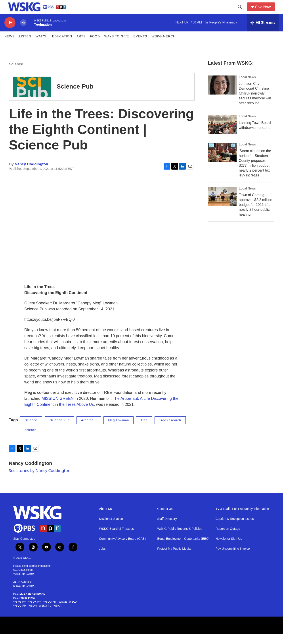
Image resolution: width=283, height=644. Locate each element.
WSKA (57, 615)
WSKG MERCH (164, 46)
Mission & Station (111, 528)
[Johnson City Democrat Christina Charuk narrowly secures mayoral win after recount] (222, 95)
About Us (105, 518)
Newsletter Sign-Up (229, 548)
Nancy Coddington (31, 174)
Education (62, 46)
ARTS (81, 46)
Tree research (170, 430)
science (31, 440)
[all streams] (263, 32)
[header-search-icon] (241, 12)
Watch (42, 46)
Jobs (102, 558)
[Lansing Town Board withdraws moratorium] (222, 134)
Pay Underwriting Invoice (233, 558)
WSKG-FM (20, 611)
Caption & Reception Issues (235, 528)
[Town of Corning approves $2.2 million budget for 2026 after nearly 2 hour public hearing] (222, 206)
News (10, 46)
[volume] (23, 32)
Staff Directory (167, 528)
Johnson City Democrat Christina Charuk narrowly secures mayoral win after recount (255, 103)
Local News (247, 87)
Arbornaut (89, 430)
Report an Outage (228, 538)
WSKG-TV (45, 615)
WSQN (33, 615)
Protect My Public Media (174, 558)
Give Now (265, 12)
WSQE (63, 611)
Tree (144, 430)
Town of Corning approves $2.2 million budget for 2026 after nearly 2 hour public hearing (255, 214)
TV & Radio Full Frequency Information (242, 518)
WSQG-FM (50, 611)
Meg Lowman (119, 430)
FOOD (95, 46)
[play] (10, 32)
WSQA (73, 611)
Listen (25, 46)
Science (16, 74)
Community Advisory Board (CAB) (122, 548)
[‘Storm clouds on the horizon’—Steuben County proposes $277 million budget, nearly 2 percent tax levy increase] (222, 162)
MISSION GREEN (58, 408)
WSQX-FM (35, 611)
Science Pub (75, 96)
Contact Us (165, 518)
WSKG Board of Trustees (116, 538)
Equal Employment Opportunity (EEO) (183, 548)
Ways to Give (117, 46)
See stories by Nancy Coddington (40, 480)
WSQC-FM (20, 615)
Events (140, 46)
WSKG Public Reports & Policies (180, 538)
